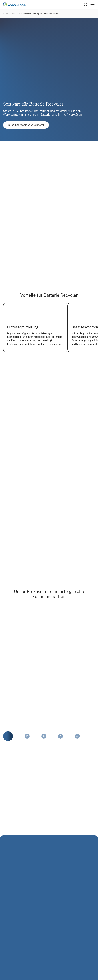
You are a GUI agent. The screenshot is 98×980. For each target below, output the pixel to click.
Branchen (16, 14)
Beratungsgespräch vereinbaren (26, 125)
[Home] (43, 4)
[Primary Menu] (92, 5)
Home (6, 14)
